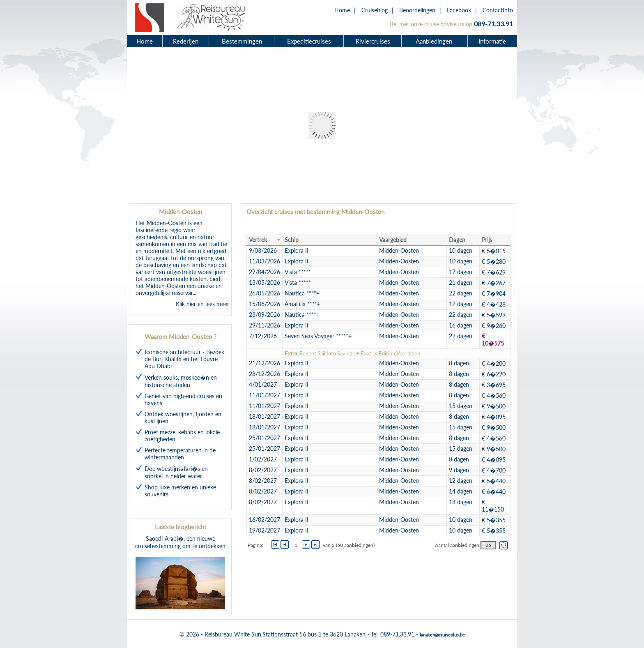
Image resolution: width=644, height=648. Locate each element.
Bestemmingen (242, 41)
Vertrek (258, 240)
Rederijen (186, 41)
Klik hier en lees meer (202, 304)
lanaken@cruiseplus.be (442, 635)
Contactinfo (498, 10)
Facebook (459, 10)
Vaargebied (393, 240)
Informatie (492, 41)
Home (342, 10)
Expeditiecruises (309, 41)
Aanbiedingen (435, 41)
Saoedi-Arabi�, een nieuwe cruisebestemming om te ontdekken (180, 572)
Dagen (457, 240)
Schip (292, 240)
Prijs (487, 240)
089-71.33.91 (493, 24)
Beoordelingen (417, 10)
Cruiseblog (375, 10)
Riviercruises (373, 41)
